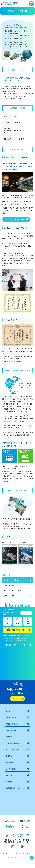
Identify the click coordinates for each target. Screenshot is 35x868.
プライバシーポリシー (26, 853)
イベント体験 (17, 623)
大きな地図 (8, 645)
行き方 (23, 645)
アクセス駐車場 (28, 623)
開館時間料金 (7, 623)
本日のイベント (25, 613)
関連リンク (14, 853)
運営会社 (6, 853)
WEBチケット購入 (19, 630)
